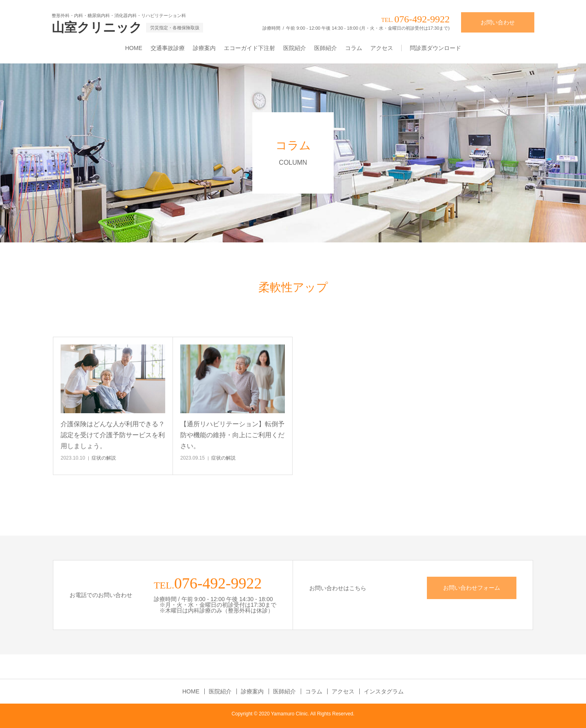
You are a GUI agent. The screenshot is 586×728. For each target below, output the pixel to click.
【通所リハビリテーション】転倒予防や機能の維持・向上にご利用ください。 (232, 435)
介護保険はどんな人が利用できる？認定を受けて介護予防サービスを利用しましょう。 (113, 435)
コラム (354, 48)
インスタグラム (384, 691)
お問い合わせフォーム (472, 588)
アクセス (382, 48)
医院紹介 (295, 48)
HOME (134, 48)
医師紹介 (326, 48)
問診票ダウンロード (435, 48)
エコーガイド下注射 (249, 48)
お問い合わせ (498, 22)
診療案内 (204, 48)
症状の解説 (104, 458)
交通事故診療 (168, 48)
